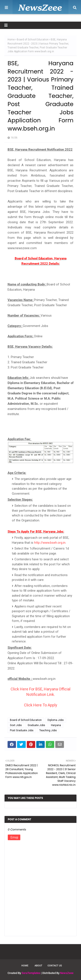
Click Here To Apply (41, 705)
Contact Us (55, 966)
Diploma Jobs (56, 720)
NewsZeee (67, 973)
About (38, 966)
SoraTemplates (31, 973)
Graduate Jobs (36, 725)
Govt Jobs (16, 725)
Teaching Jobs (48, 730)
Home (11, 40)
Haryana (56, 725)
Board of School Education (33, 40)
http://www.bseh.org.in (50, 543)
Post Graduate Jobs (22, 730)
